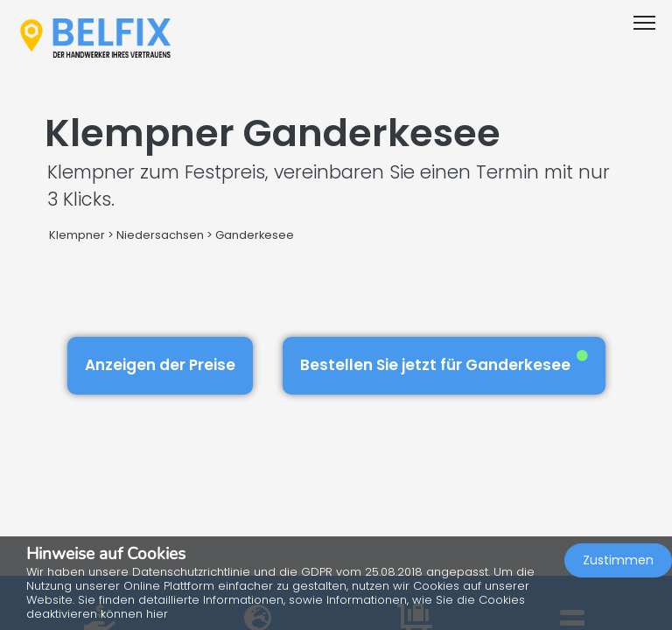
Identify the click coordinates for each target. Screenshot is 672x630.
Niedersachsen (160, 235)
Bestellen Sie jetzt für (444, 363)
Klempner (77, 235)
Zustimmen (618, 560)
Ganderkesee (255, 235)
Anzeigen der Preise (160, 365)
